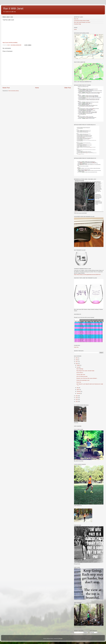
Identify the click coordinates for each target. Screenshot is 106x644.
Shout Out (79, 382)
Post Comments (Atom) (14, 91)
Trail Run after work (81, 375)
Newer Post (6, 88)
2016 (77, 364)
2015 (77, 396)
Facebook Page (78, 24)
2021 (77, 358)
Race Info (76, 19)
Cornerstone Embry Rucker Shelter (82, 21)
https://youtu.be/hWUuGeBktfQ (10, 43)
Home (37, 88)
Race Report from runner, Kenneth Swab (85, 371)
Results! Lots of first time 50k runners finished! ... (87, 378)
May (78, 388)
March (78, 390)
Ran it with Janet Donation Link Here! (82, 22)
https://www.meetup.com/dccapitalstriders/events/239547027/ (87, 275)
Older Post (68, 88)
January (79, 393)
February (79, 391)
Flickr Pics (76, 347)
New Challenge (80, 369)
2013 (77, 400)
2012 (77, 402)
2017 (77, 362)
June (78, 367)
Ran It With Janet (13, 9)
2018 (77, 360)
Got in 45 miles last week (82, 376)
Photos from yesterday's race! (83, 380)
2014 (77, 398)
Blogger (61, 639)
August (78, 365)
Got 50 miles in (80, 373)
